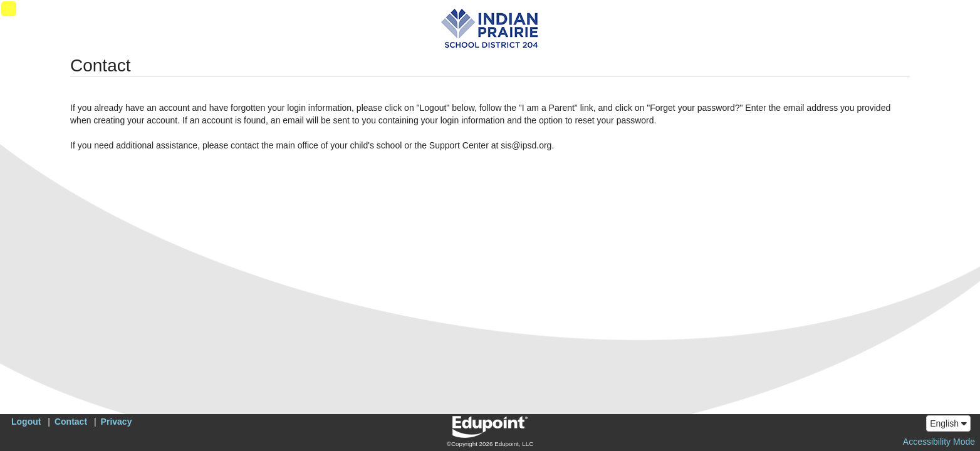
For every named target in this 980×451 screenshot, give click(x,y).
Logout (26, 422)
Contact (71, 422)
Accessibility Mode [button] (939, 442)
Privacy (117, 422)
